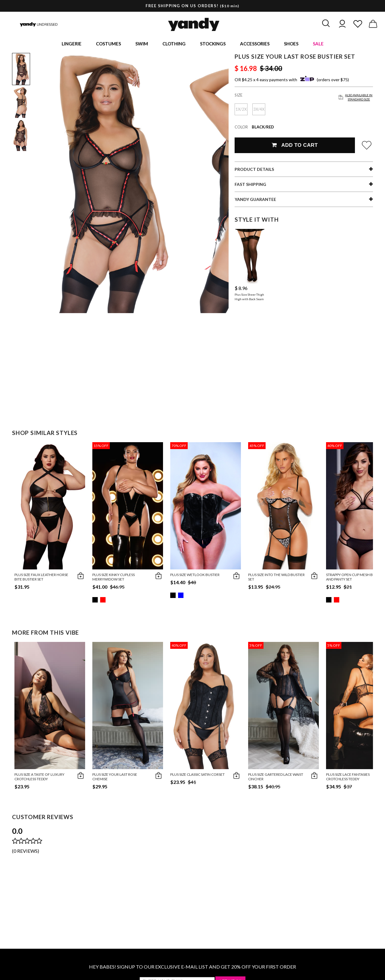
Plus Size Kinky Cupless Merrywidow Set (114, 578)
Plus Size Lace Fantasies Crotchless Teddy (348, 778)
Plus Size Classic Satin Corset (197, 775)
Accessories (255, 44)
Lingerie (72, 44)
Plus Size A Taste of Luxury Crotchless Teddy (39, 778)
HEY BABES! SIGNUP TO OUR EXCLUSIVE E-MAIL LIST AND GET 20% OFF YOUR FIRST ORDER (192, 968)
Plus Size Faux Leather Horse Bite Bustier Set (41, 578)
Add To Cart (295, 146)
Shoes (291, 44)
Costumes (108, 44)
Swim (142, 44)
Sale (318, 44)
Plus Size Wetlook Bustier (195, 576)
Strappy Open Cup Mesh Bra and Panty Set (352, 578)
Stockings (213, 44)
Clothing (174, 44)
